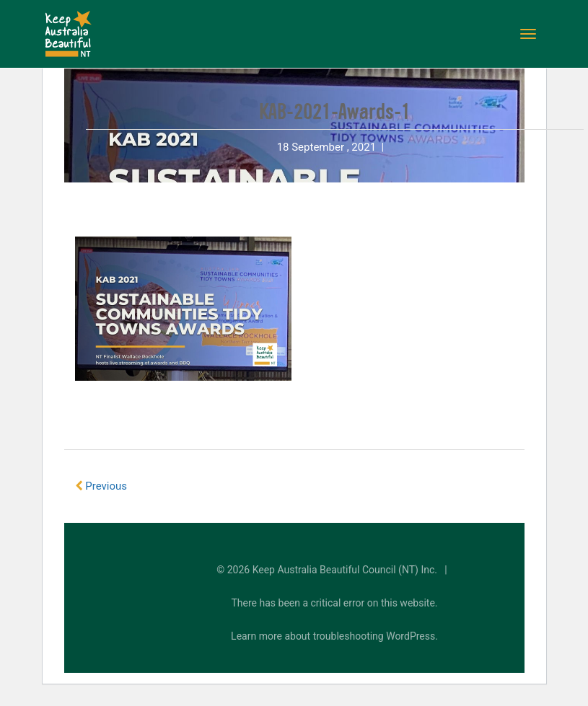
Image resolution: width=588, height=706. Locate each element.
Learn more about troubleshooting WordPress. (334, 636)
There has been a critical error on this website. (335, 603)
